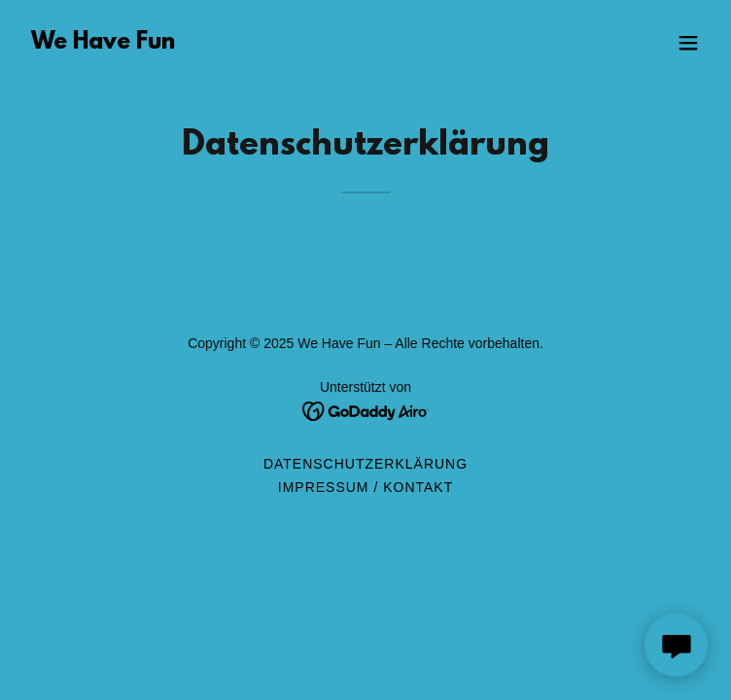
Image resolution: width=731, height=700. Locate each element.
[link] (103, 43)
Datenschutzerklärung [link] (365, 464)
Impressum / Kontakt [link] (365, 487)
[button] (688, 43)
